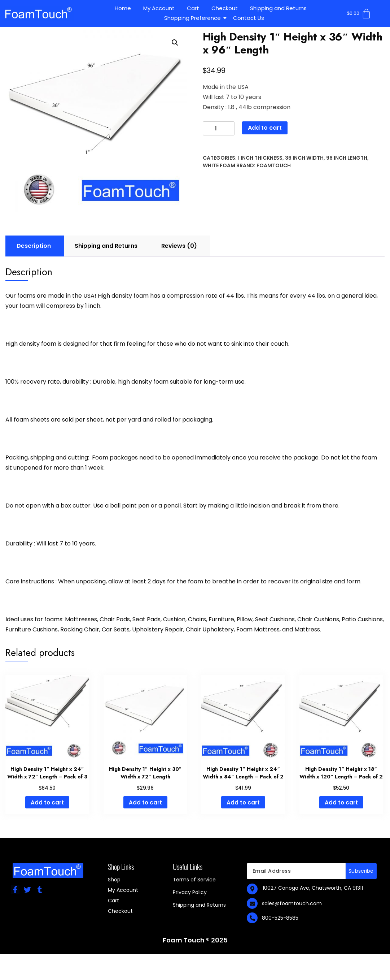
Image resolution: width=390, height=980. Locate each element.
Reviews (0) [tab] (179, 246)
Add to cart (265, 128)
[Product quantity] (219, 128)
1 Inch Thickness (260, 158)
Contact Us (249, 18)
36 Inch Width (304, 158)
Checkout (225, 8)
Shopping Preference (194, 18)
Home (123, 8)
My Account (159, 8)
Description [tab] (34, 246)
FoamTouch (274, 165)
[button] (175, 43)
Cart (193, 8)
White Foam (219, 165)
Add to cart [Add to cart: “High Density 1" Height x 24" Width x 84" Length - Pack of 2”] (243, 802)
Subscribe (361, 871)
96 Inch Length (347, 158)
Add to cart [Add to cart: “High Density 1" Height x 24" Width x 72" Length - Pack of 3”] (47, 802)
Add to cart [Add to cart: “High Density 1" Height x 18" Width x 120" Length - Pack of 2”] (341, 802)
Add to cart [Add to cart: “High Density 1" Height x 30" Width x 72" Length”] (145, 802)
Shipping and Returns (278, 8)
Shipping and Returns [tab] (106, 246)
